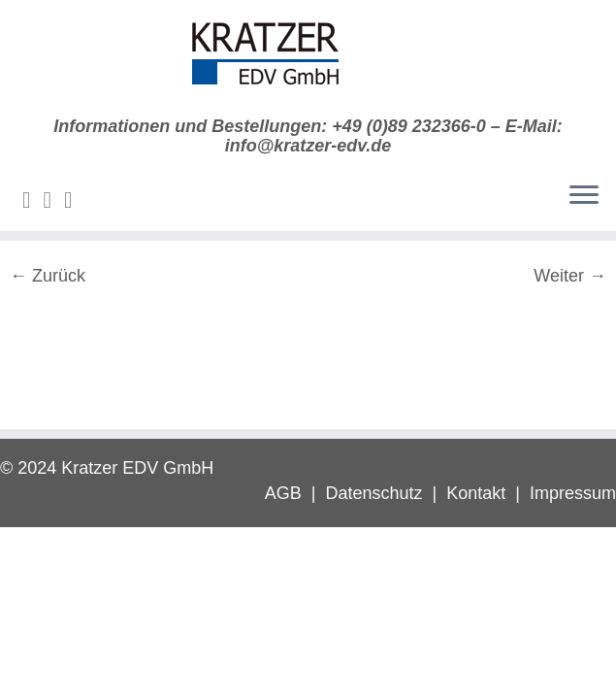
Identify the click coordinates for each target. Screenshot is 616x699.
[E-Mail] (33, 200)
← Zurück (48, 276)
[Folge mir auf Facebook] (75, 200)
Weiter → (570, 276)
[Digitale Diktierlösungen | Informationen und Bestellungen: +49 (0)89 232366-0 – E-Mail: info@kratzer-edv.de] (308, 58)
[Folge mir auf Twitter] (54, 200)
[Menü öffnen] (584, 196)
